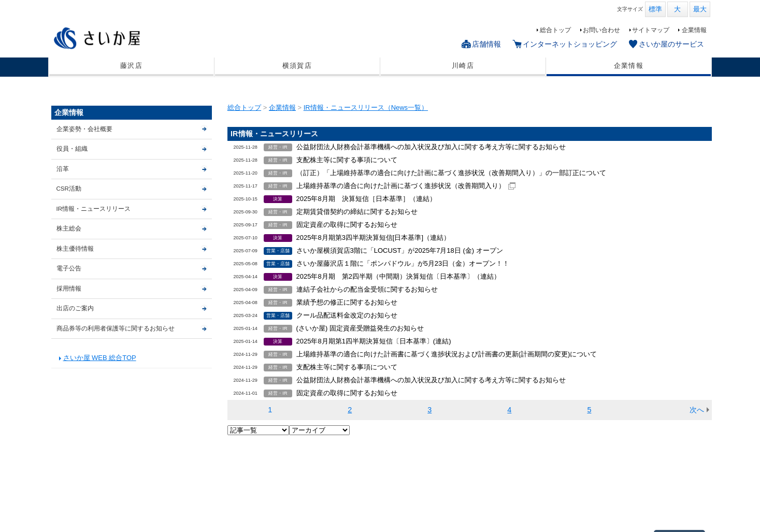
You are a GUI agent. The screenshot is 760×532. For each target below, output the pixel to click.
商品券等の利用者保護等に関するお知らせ (116, 328)
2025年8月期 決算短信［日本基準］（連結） (366, 199)
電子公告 (69, 268)
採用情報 (69, 289)
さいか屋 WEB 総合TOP (100, 358)
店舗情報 (486, 44)
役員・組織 (72, 149)
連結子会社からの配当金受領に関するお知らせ (367, 289)
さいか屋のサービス (671, 44)
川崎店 (463, 66)
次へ (697, 410)
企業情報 (694, 30)
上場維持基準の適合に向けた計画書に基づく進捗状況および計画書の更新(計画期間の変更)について (447, 354)
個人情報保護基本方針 (135, 508)
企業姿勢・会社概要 (84, 129)
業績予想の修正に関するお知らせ (347, 302)
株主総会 (69, 228)
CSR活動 (69, 189)
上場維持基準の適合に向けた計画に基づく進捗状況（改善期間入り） (401, 186)
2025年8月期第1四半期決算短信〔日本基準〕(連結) (374, 341)
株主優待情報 (75, 249)
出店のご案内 (75, 308)
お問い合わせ (601, 30)
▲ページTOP (679, 463)
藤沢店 (131, 66)
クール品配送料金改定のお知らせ (347, 315)
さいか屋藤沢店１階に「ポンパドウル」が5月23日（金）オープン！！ (403, 263)
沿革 (63, 169)
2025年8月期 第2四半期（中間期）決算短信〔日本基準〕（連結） (398, 276)
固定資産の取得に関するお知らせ (347, 225)
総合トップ (555, 30)
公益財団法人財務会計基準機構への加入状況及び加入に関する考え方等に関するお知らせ (431, 147)
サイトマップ (651, 30)
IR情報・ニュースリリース (94, 209)
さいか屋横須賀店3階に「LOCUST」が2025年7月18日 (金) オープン (400, 250)
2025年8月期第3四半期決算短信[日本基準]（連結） (373, 238)
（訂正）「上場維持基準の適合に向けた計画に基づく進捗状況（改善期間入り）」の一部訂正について (451, 173)
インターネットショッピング (570, 44)
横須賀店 (297, 66)
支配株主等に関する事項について (347, 160)
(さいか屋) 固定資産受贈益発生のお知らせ (360, 328)
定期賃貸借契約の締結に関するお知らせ (357, 212)
